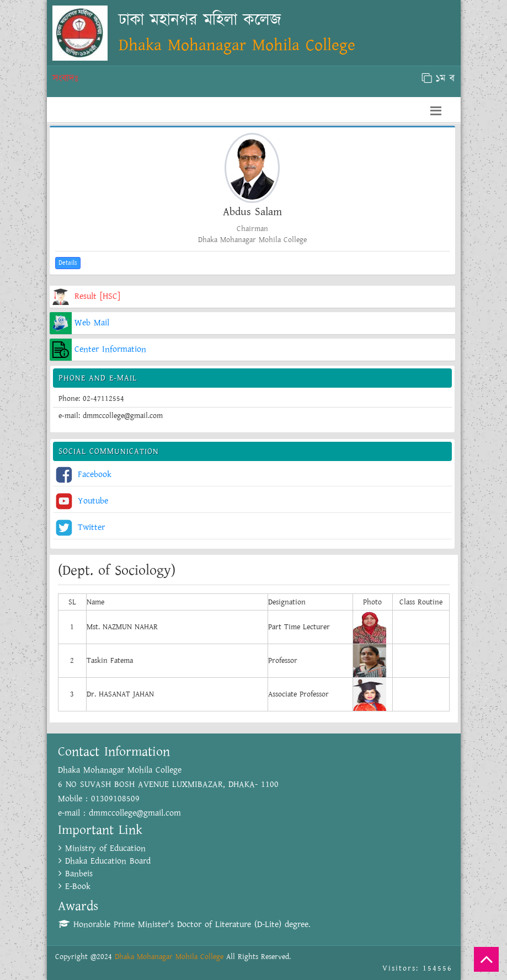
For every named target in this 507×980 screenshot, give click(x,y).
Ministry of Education (102, 848)
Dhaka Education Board (105, 861)
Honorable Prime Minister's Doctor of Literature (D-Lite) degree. (185, 925)
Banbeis (76, 874)
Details (68, 263)
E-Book (74, 887)
